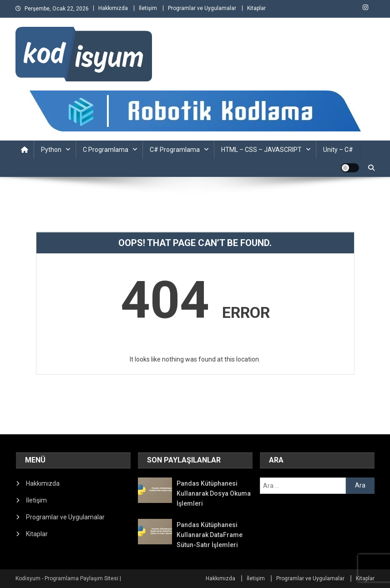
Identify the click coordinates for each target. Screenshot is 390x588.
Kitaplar (256, 8)
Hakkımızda (113, 8)
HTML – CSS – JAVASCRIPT (261, 150)
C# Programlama (175, 150)
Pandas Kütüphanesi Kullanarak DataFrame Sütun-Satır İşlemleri (210, 535)
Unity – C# (338, 150)
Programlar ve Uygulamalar (202, 8)
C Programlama (106, 150)
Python (51, 150)
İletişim (148, 8)
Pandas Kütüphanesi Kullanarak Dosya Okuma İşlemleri (214, 493)
